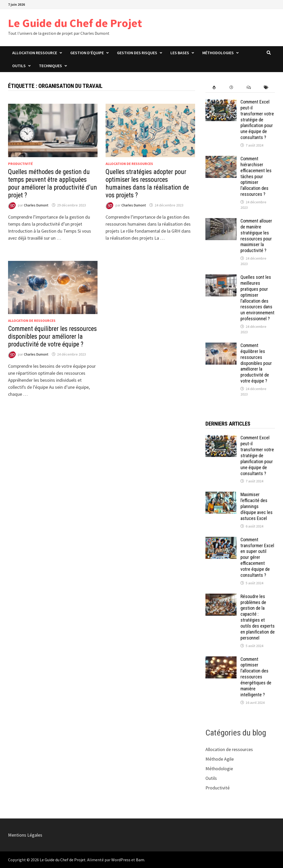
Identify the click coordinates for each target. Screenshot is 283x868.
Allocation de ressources (129, 164)
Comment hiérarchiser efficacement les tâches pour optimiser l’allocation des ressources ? (256, 176)
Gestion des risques (137, 53)
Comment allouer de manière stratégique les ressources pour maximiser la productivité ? (256, 236)
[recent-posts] (232, 88)
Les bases (180, 53)
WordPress (121, 860)
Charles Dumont (36, 205)
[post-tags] (266, 88)
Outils (19, 66)
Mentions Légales (25, 835)
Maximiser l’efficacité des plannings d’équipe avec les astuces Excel (257, 506)
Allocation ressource (35, 53)
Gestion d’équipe (87, 53)
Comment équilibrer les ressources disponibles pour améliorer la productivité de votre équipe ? (52, 336)
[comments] (249, 88)
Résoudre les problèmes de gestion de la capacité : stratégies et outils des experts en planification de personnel (258, 617)
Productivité (20, 164)
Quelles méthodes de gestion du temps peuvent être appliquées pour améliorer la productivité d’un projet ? (53, 183)
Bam (140, 860)
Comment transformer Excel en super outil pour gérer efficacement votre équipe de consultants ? (257, 557)
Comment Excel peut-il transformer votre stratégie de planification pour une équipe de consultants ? (257, 120)
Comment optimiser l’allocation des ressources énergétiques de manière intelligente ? (256, 677)
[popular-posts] (214, 88)
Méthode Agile (220, 759)
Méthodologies (218, 53)
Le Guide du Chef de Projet (75, 23)
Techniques (50, 66)
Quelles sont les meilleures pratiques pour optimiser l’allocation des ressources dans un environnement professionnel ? (257, 298)
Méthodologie (219, 769)
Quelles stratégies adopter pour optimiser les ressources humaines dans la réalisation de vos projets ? (147, 183)
